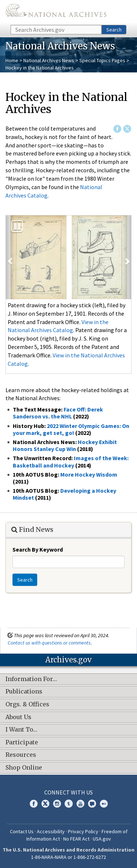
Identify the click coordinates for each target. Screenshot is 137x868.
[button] (10, 257)
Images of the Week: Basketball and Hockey (71, 461)
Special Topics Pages (102, 60)
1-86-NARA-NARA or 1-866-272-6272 (68, 857)
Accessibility (51, 831)
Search (114, 30)
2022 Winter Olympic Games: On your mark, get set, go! (71, 429)
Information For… (31, 679)
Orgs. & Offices (27, 704)
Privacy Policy (83, 831)
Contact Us (22, 831)
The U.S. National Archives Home (56, 12)
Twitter (127, 129)
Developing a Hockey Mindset (64, 494)
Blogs (92, 804)
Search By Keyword (38, 549)
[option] (68, 257)
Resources (21, 755)
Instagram (57, 804)
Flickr (104, 804)
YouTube (80, 804)
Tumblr (69, 804)
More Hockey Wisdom (89, 474)
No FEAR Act (76, 839)
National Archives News (49, 60)
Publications (24, 692)
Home (12, 60)
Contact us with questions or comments (49, 643)
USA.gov (102, 839)
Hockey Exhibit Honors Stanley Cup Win (65, 445)
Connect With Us (68, 792)
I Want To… (21, 730)
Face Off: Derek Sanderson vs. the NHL (58, 413)
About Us (18, 717)
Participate (22, 743)
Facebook (117, 129)
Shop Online (24, 768)
